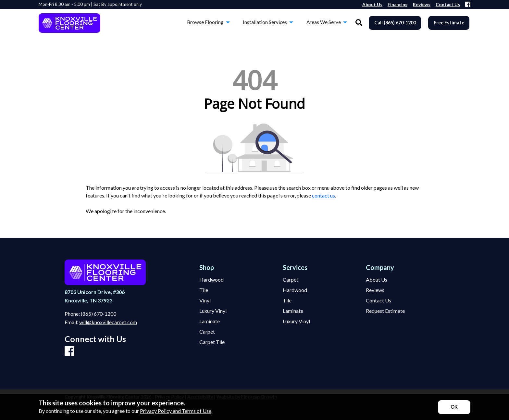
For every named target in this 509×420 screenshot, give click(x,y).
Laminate (210, 321)
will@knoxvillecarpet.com (108, 322)
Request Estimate (385, 311)
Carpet (207, 332)
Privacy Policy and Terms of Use (176, 411)
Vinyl (205, 300)
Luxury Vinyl (213, 311)
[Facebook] (468, 5)
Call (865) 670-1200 (395, 23)
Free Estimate (449, 23)
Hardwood (211, 280)
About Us (377, 280)
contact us (323, 195)
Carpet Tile (212, 342)
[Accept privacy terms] (454, 407)
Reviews (375, 290)
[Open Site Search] (359, 23)
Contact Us (379, 300)
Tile (204, 290)
